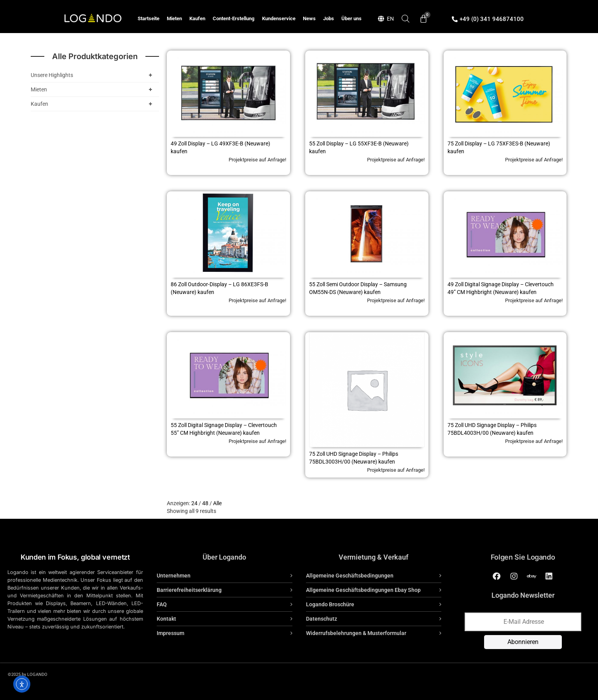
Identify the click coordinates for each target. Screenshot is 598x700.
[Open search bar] (406, 18)
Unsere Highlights (93, 75)
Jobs (329, 18)
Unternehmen (174, 576)
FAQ (162, 604)
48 (205, 503)
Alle (217, 503)
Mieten (174, 18)
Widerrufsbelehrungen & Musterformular (356, 633)
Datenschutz (322, 619)
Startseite (149, 18)
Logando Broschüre (330, 604)
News (309, 18)
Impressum (170, 633)
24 (194, 503)
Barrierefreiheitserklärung (189, 590)
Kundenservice (279, 18)
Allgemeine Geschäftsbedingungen (350, 576)
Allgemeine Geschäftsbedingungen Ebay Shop (363, 590)
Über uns (351, 18)
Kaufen (197, 18)
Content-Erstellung (233, 18)
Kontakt (166, 619)
